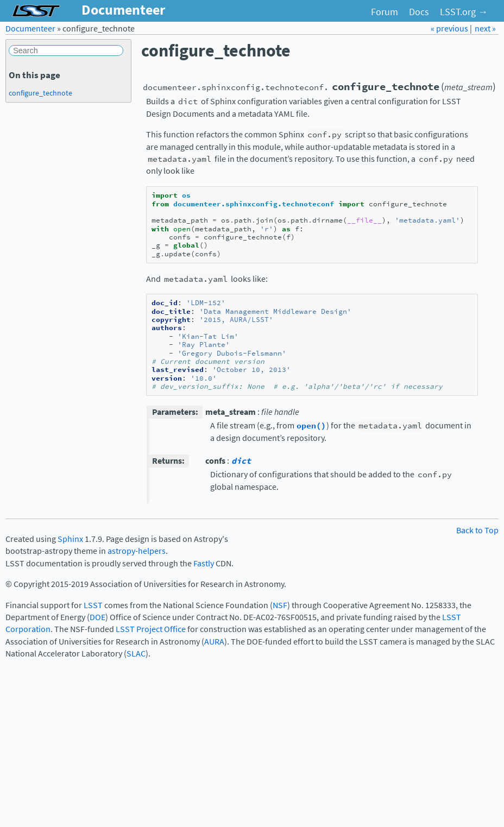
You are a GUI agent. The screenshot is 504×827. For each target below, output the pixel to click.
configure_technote (40, 93)
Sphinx (70, 539)
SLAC (136, 654)
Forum (385, 12)
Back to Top (477, 530)
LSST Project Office (151, 629)
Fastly (204, 563)
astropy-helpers (137, 551)
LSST (93, 605)
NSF (280, 605)
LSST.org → (464, 12)
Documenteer (30, 29)
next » (485, 29)
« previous (450, 29)
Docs (419, 12)
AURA (214, 642)
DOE (97, 617)
